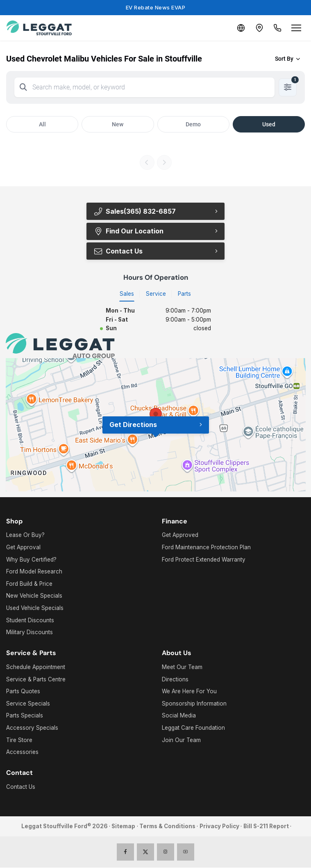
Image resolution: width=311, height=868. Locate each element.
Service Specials (28, 704)
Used (269, 124)
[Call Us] (277, 28)
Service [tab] (156, 294)
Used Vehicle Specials (35, 608)
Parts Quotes (23, 692)
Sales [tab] (127, 294)
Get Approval (23, 548)
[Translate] (237, 28)
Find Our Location (129, 231)
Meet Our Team (182, 667)
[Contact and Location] (257, 28)
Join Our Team (181, 740)
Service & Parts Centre (36, 679)
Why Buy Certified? (31, 560)
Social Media (179, 716)
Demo (193, 124)
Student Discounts (30, 620)
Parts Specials (25, 716)
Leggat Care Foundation (193, 728)
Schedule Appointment (36, 667)
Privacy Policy (219, 827)
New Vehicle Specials (34, 596)
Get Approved (180, 535)
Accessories (22, 752)
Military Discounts (30, 633)
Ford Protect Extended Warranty (204, 560)
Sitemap (123, 827)
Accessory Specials (32, 728)
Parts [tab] (184, 294)
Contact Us (118, 251)
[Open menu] (296, 28)
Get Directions (133, 425)
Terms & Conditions (167, 827)
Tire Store (19, 740)
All (42, 124)
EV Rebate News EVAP (156, 7)
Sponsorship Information (194, 704)
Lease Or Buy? (25, 535)
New (118, 124)
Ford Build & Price (29, 584)
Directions (175, 679)
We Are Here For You (189, 692)
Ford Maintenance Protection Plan (206, 548)
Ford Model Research (34, 572)
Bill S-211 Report (266, 827)
